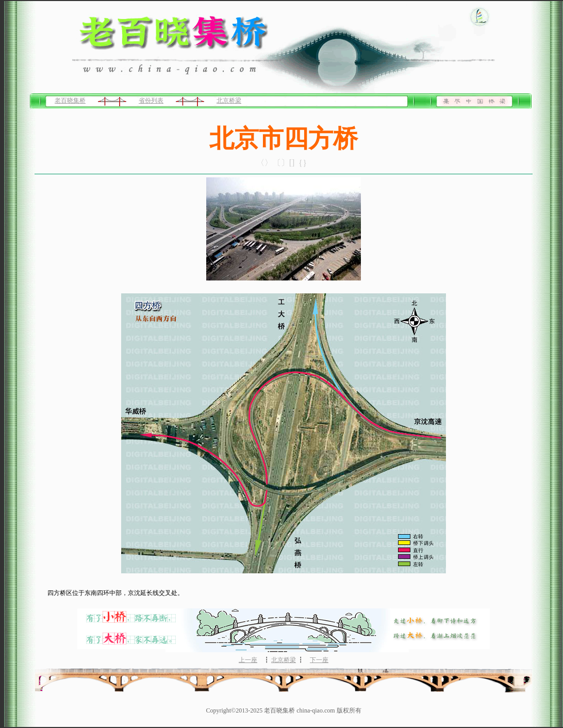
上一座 (248, 660)
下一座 (319, 660)
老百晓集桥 (70, 101)
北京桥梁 (229, 101)
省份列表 (151, 101)
